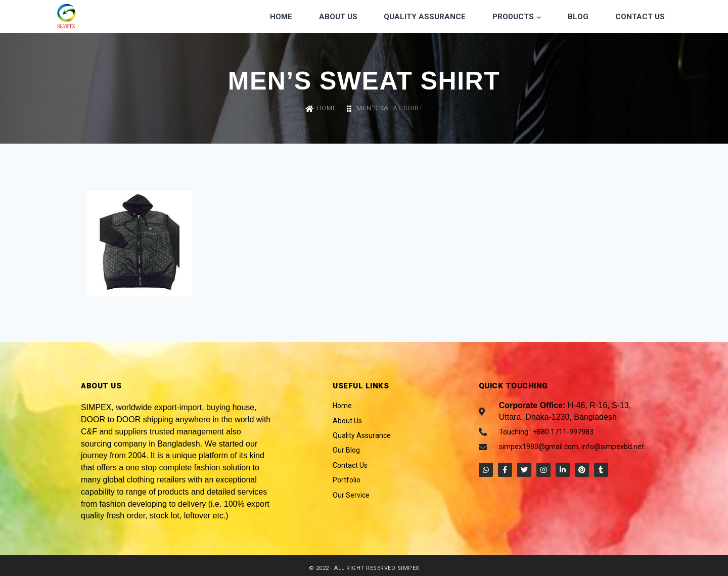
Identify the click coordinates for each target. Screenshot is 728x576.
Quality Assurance (425, 17)
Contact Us (640, 17)
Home (281, 17)
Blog (578, 17)
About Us (338, 17)
